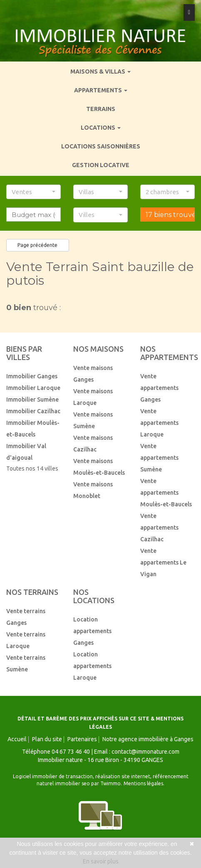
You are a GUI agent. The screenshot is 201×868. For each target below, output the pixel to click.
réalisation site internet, (124, 776)
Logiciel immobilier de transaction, (54, 776)
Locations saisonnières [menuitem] (101, 146)
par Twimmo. (107, 783)
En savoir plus (101, 861)
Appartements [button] (101, 90)
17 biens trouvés (170, 215)
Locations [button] (101, 128)
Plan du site (47, 739)
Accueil (17, 739)
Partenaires (82, 739)
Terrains (101, 109)
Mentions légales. (144, 783)
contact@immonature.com (145, 752)
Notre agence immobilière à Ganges (148, 739)
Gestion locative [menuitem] (101, 165)
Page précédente (37, 245)
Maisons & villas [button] (100, 72)
